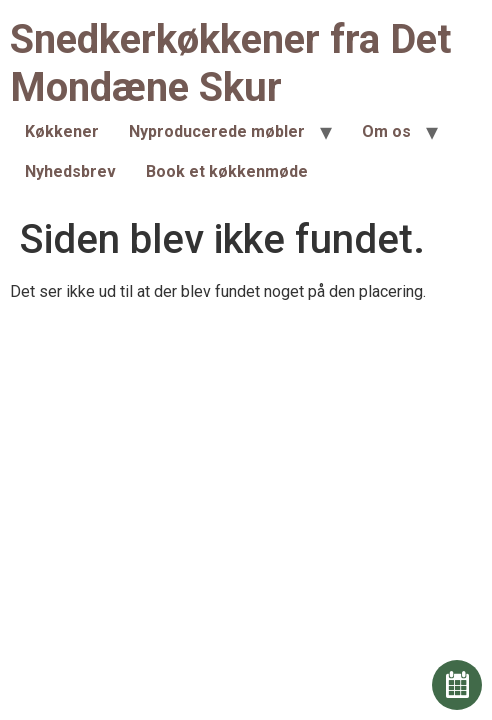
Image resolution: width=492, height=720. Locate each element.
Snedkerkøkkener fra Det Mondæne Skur (230, 63)
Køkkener (62, 131)
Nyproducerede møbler (217, 131)
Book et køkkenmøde (227, 171)
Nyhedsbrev (70, 171)
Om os (386, 131)
